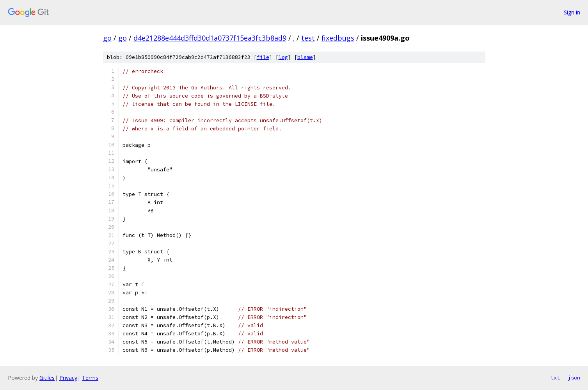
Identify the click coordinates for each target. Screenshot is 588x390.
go (107, 38)
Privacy (68, 378)
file (263, 57)
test (308, 38)
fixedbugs (338, 38)
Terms (90, 378)
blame (305, 57)
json (574, 378)
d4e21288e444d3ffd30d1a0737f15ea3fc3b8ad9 (210, 38)
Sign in (572, 12)
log (283, 57)
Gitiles (47, 378)
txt (555, 378)
